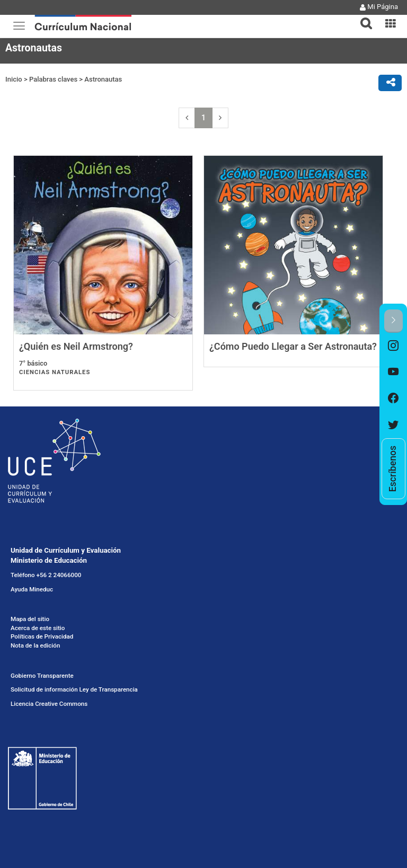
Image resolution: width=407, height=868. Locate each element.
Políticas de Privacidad (42, 636)
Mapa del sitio (30, 619)
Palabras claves (53, 79)
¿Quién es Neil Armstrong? (76, 346)
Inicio (14, 79)
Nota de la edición (35, 645)
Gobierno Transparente (42, 676)
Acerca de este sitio (38, 628)
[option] (393, 346)
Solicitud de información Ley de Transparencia (74, 689)
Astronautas (103, 79)
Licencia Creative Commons (49, 704)
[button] (362, 17)
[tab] (362, 17)
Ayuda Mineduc (32, 589)
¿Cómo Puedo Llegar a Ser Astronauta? (293, 346)
